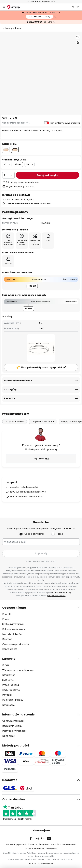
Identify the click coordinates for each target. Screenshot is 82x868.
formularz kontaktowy (62, 592)
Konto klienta (10, 649)
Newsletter (9, 675)
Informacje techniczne (18, 381)
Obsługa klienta (14, 608)
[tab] (41, 628)
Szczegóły (10, 389)
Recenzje (10, 398)
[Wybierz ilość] (8, 175)
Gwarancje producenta (16, 644)
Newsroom (8, 705)
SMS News (8, 680)
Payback (7, 695)
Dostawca (10, 780)
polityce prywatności (56, 596)
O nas (6, 665)
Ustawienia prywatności (17, 844)
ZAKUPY (39, 17)
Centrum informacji (13, 721)
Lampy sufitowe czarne (43, 422)
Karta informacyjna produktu (65, 123)
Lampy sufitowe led (15, 422)
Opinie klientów (14, 799)
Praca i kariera (11, 685)
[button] (78, 37)
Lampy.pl (9, 659)
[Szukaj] (73, 7)
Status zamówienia (13, 624)
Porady (19, 700)
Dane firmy (9, 736)
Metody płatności (12, 634)
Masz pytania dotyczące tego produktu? (44, 367)
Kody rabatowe (11, 690)
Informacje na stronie (18, 714)
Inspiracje (8, 700)
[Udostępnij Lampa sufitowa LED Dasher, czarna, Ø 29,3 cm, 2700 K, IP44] (78, 42)
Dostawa (7, 639)
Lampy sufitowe (13, 28)
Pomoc (6, 619)
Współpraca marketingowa (18, 670)
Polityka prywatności (14, 731)
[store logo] (15, 7)
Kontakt (7, 614)
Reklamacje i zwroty (14, 629)
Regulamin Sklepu (12, 726)
